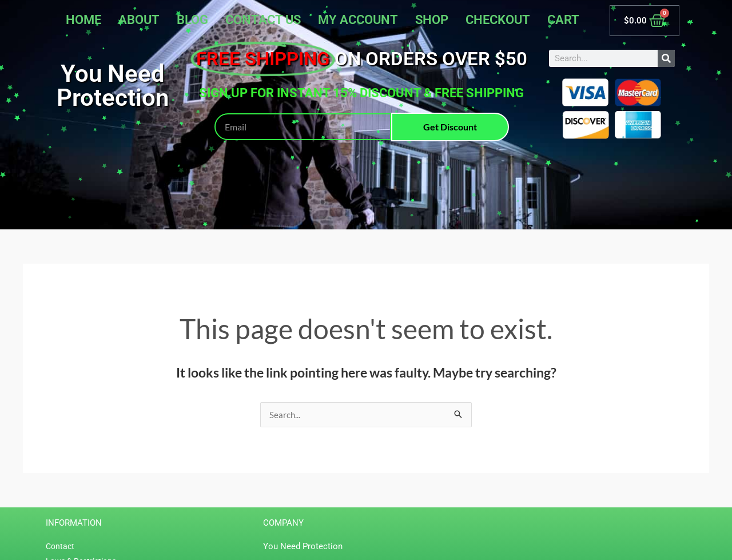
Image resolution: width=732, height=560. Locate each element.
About (139, 20)
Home (83, 20)
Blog (192, 20)
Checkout (498, 20)
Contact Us (263, 20)
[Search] (666, 58)
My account (358, 20)
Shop (432, 20)
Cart (563, 20)
